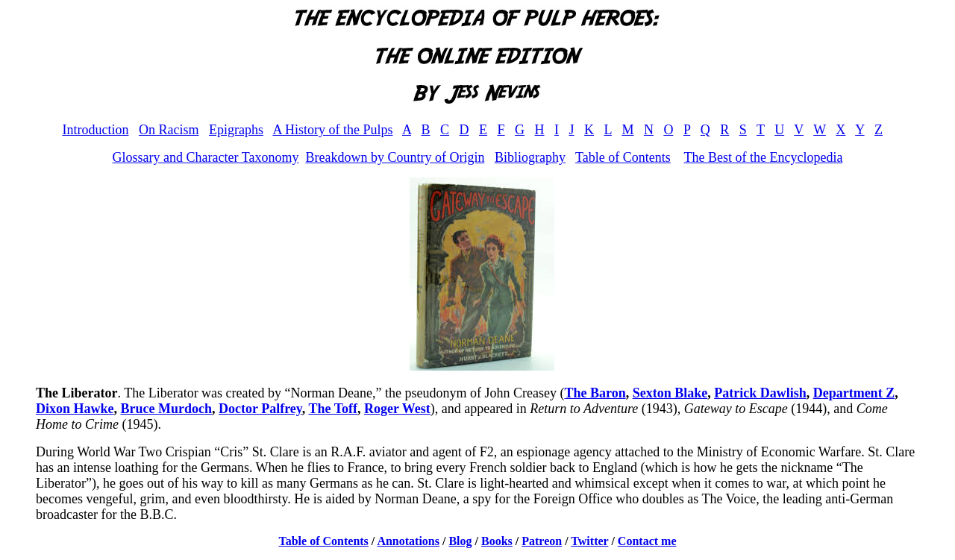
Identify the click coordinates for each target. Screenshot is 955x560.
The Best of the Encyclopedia (763, 157)
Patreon (542, 541)
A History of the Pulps (332, 130)
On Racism (169, 130)
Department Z (854, 393)
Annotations (408, 541)
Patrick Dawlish (760, 393)
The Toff (333, 409)
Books (497, 541)
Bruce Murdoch (166, 409)
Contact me (647, 541)
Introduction (95, 130)
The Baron (595, 393)
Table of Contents (623, 157)
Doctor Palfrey (260, 409)
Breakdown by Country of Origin (395, 157)
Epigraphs (236, 130)
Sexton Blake (670, 393)
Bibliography (530, 157)
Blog (460, 541)
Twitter (589, 541)
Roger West (397, 409)
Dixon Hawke (75, 409)
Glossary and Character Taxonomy (206, 157)
